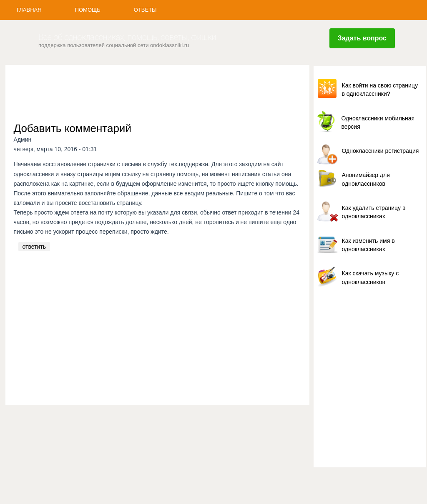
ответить (34, 247)
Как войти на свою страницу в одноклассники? (380, 90)
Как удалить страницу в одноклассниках (374, 212)
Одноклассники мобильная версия (378, 122)
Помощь (88, 10)
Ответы (145, 10)
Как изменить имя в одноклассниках (368, 245)
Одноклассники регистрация (381, 151)
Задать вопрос (362, 38)
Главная (29, 10)
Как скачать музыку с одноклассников (370, 277)
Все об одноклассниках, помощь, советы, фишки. (128, 37)
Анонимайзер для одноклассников (366, 179)
